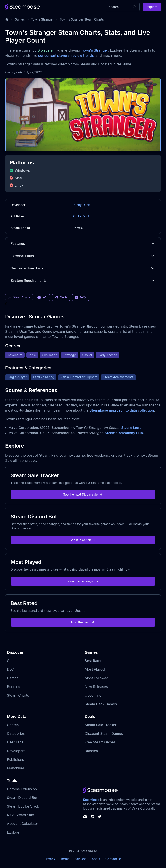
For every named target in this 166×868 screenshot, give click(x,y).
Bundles (14, 687)
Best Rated (93, 661)
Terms (65, 859)
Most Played (95, 669)
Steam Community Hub (124, 433)
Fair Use (81, 859)
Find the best (83, 622)
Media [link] (61, 297)
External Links (83, 256)
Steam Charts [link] (19, 297)
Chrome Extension (22, 789)
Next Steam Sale (20, 815)
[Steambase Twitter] (99, 817)
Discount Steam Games (104, 733)
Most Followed (97, 678)
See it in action (83, 540)
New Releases (96, 687)
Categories (16, 733)
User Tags (15, 742)
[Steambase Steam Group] (93, 817)
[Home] (7, 19)
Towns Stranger (42, 19)
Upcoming (93, 695)
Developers (16, 751)
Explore (152, 7)
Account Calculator (22, 824)
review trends (83, 55)
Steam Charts (18, 695)
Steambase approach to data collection (122, 410)
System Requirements (83, 281)
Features (83, 243)
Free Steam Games (100, 742)
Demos (13, 678)
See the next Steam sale (83, 494)
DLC (10, 669)
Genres (13, 725)
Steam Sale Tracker (101, 725)
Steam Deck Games (101, 704)
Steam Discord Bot (22, 798)
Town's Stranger (95, 50)
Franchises (16, 768)
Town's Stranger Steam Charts (82, 19)
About (96, 859)
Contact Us (113, 859)
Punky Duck (81, 205)
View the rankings (83, 581)
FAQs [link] (81, 297)
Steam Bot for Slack (23, 806)
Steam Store (131, 428)
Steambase (91, 800)
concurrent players (54, 55)
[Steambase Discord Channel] (85, 817)
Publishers (15, 759)
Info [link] (42, 297)
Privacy (50, 859)
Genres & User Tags (83, 268)
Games (20, 19)
